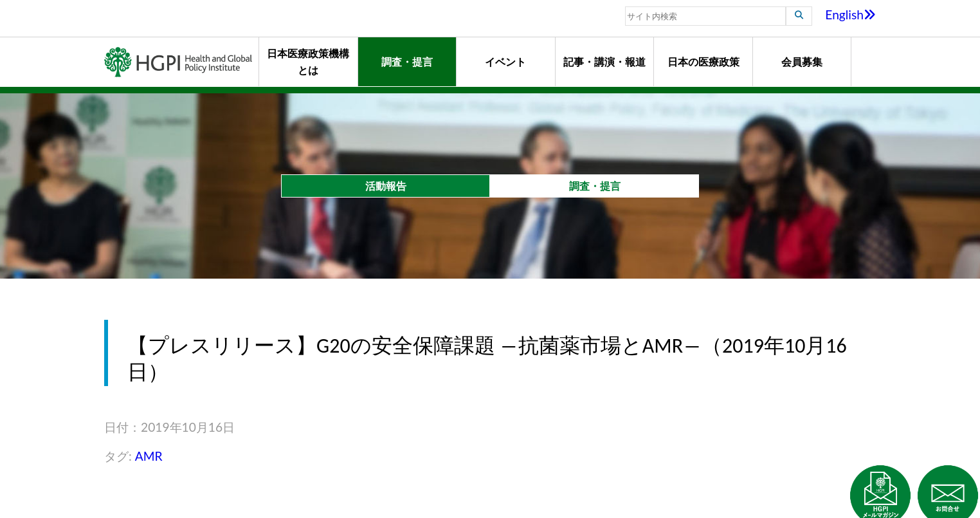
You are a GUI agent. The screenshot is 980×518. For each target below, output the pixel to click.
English (850, 14)
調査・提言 (407, 61)
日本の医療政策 (703, 61)
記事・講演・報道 (604, 61)
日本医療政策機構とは (308, 61)
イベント (505, 61)
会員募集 (802, 61)
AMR (149, 456)
